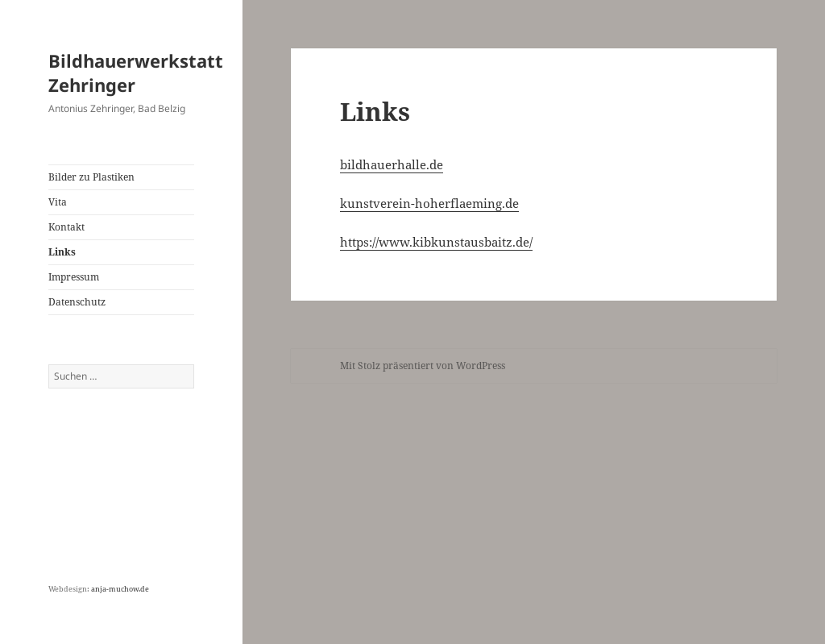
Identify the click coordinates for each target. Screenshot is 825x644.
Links (62, 252)
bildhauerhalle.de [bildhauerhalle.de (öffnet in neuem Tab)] (392, 164)
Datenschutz (77, 302)
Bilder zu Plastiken (91, 177)
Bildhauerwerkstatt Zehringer (136, 73)
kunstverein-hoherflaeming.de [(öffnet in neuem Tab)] (429, 203)
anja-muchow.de (120, 589)
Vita (58, 202)
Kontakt (66, 227)
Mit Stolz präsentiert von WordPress (423, 366)
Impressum (74, 277)
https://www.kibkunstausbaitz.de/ (436, 242)
